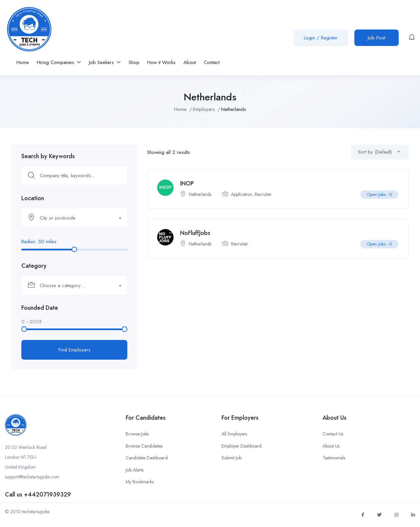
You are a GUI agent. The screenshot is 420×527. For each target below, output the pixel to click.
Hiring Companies (59, 62)
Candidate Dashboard (147, 458)
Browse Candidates (144, 446)
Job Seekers (105, 62)
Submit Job (231, 458)
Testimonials (334, 458)
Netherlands (200, 194)
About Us (331, 446)
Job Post (377, 38)
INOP (187, 183)
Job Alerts (135, 470)
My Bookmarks (140, 482)
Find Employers (74, 350)
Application (241, 194)
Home (23, 62)
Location (33, 198)
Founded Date (40, 308)
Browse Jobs (137, 434)
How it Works (161, 62)
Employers (204, 109)
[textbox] (70, 218)
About (190, 62)
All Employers (234, 434)
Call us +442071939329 (38, 495)
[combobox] (74, 218)
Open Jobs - (379, 194)
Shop (134, 62)
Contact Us (333, 434)
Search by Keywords (48, 156)
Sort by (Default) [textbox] (375, 152)
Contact (212, 62)
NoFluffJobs (195, 233)
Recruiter (263, 194)
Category (34, 266)
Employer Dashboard (241, 446)
